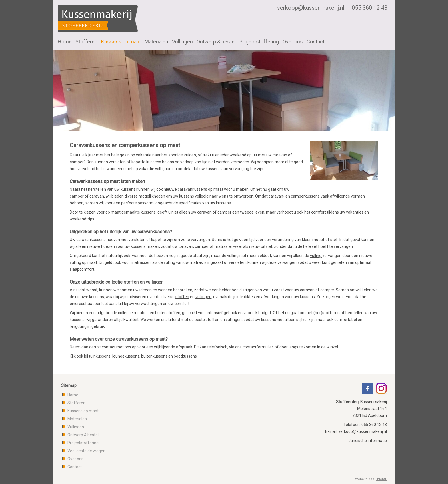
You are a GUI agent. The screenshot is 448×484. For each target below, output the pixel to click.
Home (65, 42)
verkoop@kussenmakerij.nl (311, 8)
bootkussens (185, 356)
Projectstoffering (259, 42)
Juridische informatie (368, 441)
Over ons (293, 42)
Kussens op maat (121, 42)
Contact (316, 42)
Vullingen (182, 42)
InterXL (382, 479)
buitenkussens (154, 356)
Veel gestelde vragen (86, 451)
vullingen (203, 297)
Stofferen (86, 42)
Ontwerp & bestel (216, 42)
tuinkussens (100, 356)
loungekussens (126, 356)
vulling (316, 256)
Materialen (156, 42)
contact (109, 347)
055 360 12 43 (370, 8)
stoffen (182, 297)
